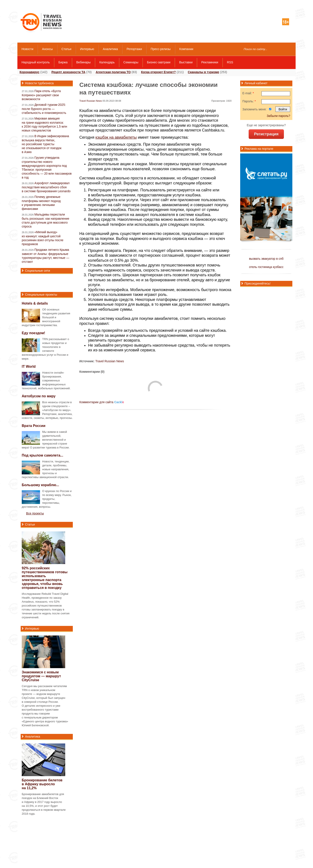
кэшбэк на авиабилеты (116, 137)
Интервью (87, 49)
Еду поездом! (33, 333)
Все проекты (35, 513)
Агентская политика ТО (113, 72)
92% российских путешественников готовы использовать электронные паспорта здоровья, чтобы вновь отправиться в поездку (45, 578)
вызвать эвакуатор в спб (266, 259)
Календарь (107, 62)
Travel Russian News (91, 101)
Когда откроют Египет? (158, 72)
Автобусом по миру (39, 396)
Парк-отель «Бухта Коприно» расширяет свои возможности (41, 95)
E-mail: (248, 93)
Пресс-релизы (161, 49)
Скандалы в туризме (203, 72)
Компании (186, 49)
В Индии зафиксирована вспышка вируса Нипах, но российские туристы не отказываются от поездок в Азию (45, 144)
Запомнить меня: (254, 109)
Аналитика (110, 49)
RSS (230, 62)
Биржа (63, 62)
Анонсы (47, 49)
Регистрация (266, 134)
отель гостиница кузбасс (266, 267)
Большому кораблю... (40, 485)
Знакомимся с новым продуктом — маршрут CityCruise (41, 676)
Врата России (34, 426)
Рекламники (210, 62)
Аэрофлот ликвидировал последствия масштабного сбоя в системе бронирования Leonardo (46, 187)
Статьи (66, 49)
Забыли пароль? (278, 116)
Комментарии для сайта (102, 402)
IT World (29, 367)
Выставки (186, 62)
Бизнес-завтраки (159, 62)
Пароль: (249, 101)
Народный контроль (36, 62)
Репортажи (134, 49)
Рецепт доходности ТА (68, 72)
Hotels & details (35, 303)
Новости (27, 49)
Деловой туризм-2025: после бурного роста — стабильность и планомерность (44, 109)
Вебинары (83, 62)
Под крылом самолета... (42, 455)
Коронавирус (29, 72)
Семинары (131, 62)
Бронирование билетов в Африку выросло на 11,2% (42, 784)
